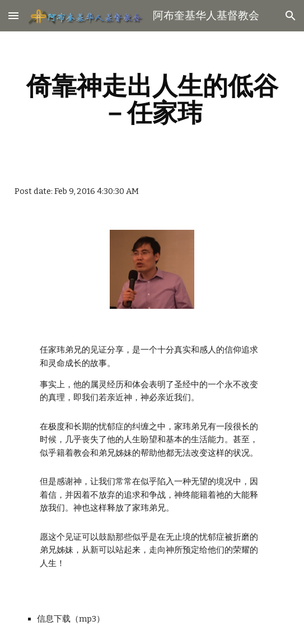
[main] (152, 99)
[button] (13, 15)
